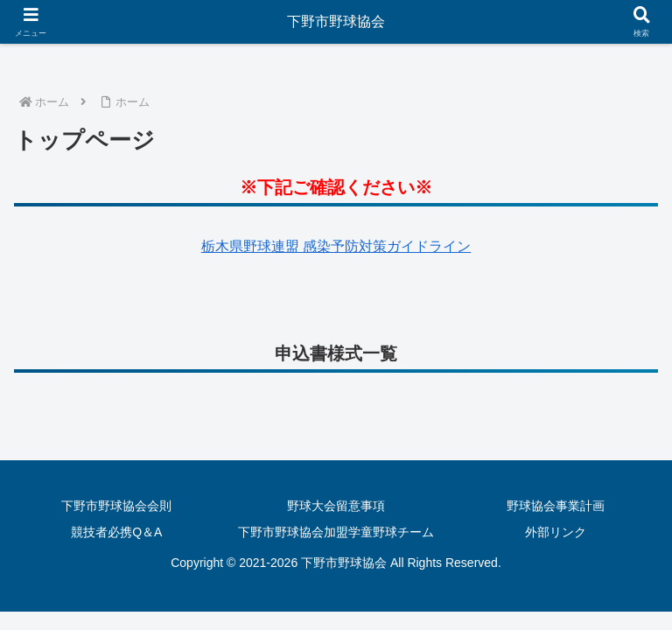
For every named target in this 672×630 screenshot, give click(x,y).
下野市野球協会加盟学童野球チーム (336, 532)
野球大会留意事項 (336, 506)
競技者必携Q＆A (116, 532)
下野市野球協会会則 (116, 506)
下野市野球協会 (336, 21)
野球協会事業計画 (556, 506)
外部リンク (556, 532)
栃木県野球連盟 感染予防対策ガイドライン (336, 246)
